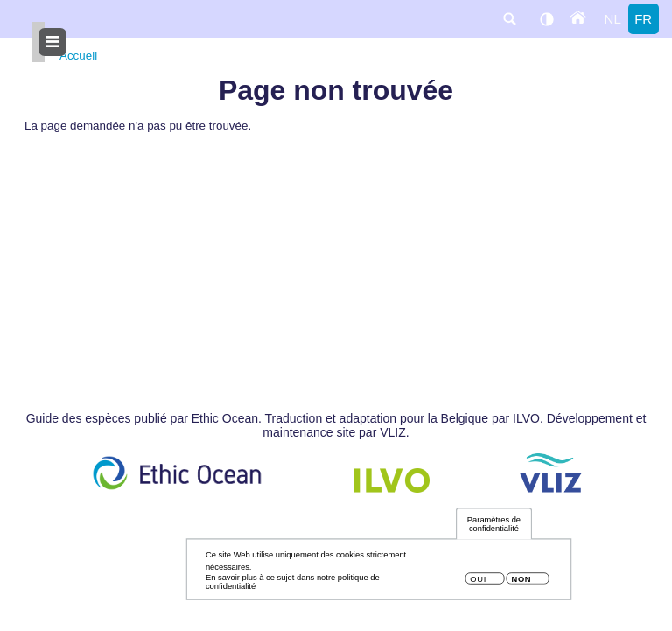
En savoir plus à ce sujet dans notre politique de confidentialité (293, 585)
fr (643, 19)
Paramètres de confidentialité (494, 528)
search (509, 19)
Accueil (78, 56)
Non (521, 583)
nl (613, 19)
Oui (478, 583)
